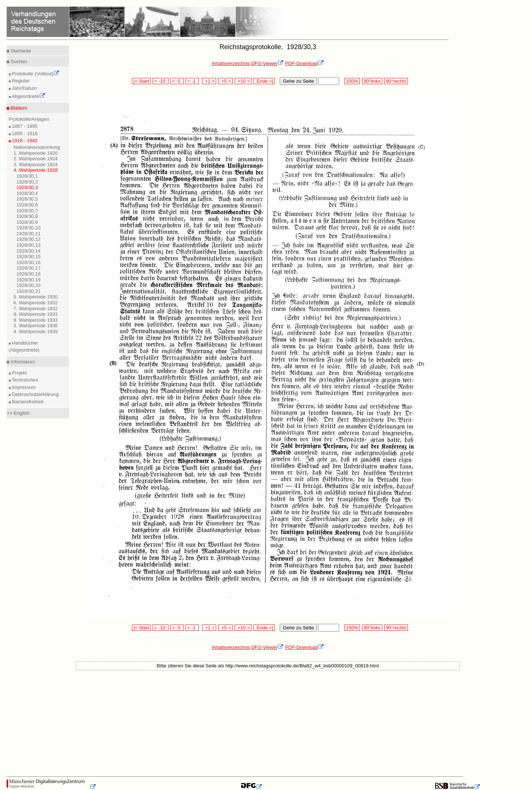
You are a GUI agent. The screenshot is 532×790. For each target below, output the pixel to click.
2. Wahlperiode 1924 (36, 159)
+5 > (226, 81)
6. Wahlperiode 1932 (36, 303)
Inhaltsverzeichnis (231, 63)
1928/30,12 (29, 239)
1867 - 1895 (24, 126)
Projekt (19, 373)
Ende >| (264, 81)
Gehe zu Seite (298, 81)
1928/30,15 (29, 257)
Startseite (20, 51)
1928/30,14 (29, 251)
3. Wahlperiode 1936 (36, 326)
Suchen (18, 61)
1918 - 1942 (24, 141)
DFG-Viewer (267, 63)
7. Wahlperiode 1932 (36, 309)
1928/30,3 (27, 187)
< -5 (177, 81)
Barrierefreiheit (27, 402)
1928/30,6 (27, 205)
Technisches (25, 380)
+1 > (209, 81)
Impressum (23, 387)
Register (20, 81)
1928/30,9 (27, 222)
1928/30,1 (27, 176)
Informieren (22, 362)
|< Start (141, 81)
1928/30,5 (27, 199)
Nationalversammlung (37, 147)
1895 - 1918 (24, 134)
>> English (18, 413)
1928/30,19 (29, 280)
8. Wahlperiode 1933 (36, 314)
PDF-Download (305, 63)
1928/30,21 (29, 291)
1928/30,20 (29, 285)
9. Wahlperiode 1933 (36, 320)
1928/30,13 (29, 245)
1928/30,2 (27, 182)
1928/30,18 (29, 274)
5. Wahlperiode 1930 (36, 297)
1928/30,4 (27, 193)
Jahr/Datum (24, 88)
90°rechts (396, 81)
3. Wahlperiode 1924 (36, 165)
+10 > (243, 81)
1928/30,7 (27, 211)
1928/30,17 (29, 268)
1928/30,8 (27, 216)
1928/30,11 (29, 234)
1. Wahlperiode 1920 (36, 153)
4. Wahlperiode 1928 (36, 170)
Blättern (18, 108)
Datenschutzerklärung (35, 394)
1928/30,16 (29, 262)
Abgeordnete (28, 96)
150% (352, 81)
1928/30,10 (29, 228)
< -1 (192, 81)
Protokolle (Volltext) (35, 74)
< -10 (161, 81)
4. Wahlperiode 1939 (36, 331)
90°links (372, 81)
